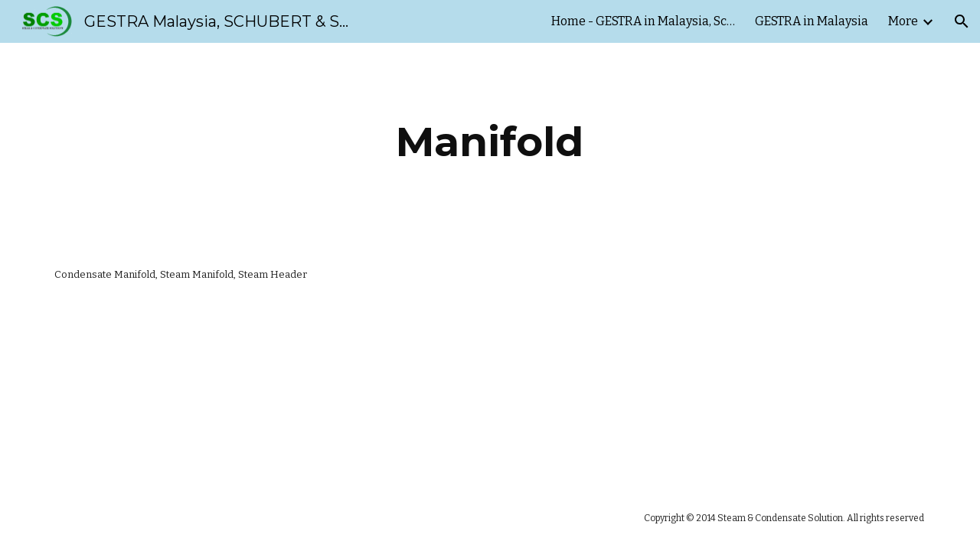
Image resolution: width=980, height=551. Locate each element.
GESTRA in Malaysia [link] (812, 21)
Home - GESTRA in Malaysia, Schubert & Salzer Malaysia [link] (643, 21)
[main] (490, 142)
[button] (962, 21)
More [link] (903, 21)
